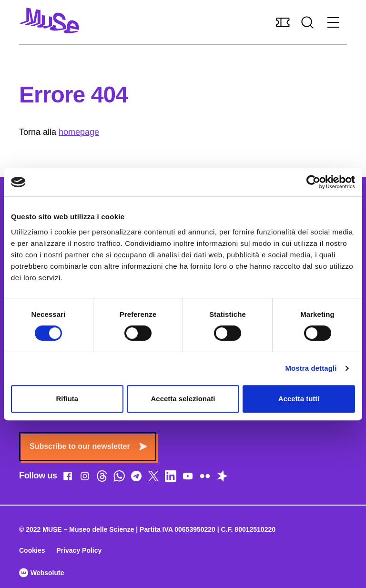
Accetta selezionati (183, 399)
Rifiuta (67, 399)
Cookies (32, 550)
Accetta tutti (299, 399)
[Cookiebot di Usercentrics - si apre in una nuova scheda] (313, 182)
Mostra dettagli (311, 368)
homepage (79, 132)
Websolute (41, 573)
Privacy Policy (79, 550)
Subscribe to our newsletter (88, 446)
